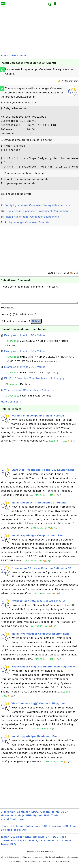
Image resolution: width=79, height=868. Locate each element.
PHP (29, 819)
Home (4, 56)
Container (23, 815)
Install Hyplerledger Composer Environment (32, 217)
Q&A (39, 844)
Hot (12, 829)
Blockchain (19, 56)
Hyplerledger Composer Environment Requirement (38, 211)
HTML (56, 815)
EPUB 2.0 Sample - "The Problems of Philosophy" (35, 382)
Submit (36, 324)
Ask (25, 833)
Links (31, 844)
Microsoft (7, 819)
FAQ (45, 829)
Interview (55, 829)
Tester (5, 840)
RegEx (22, 844)
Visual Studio (9, 822)
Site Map (6, 833)
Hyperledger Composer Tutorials (29, 222)
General (46, 815)
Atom (73, 829)
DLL (56, 840)
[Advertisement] (39, 30)
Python (38, 819)
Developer (17, 840)
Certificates (8, 844)
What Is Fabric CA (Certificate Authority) (29, 393)
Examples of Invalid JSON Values (25, 338)
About (20, 829)
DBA (28, 840)
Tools (55, 819)
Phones (67, 844)
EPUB (35, 815)
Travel (5, 847)
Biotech (49, 844)
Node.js (20, 819)
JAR (49, 840)
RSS (47, 819)
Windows (39, 840)
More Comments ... (12, 405)
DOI (58, 844)
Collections (33, 829)
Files (63, 840)
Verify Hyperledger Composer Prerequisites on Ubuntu (39, 205)
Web (23, 822)
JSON (65, 815)
